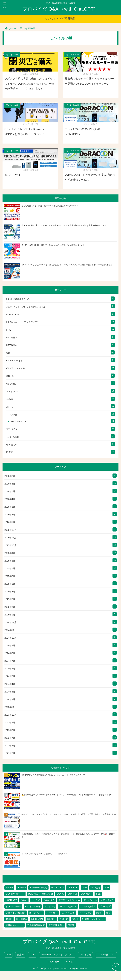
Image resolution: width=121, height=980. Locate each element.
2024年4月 (10, 684)
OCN (9, 353)
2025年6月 (10, 576)
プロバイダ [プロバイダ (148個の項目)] (105, 906)
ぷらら (10, 407)
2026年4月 (10, 499)
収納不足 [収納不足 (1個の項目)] (64, 919)
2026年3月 (10, 507)
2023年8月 (10, 730)
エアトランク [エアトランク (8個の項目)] (107, 900)
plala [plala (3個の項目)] (98, 894)
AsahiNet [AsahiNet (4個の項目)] (21, 888)
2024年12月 (10, 622)
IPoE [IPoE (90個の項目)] (84, 888)
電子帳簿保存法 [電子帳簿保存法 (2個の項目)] (56, 925)
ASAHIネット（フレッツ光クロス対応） (26, 307)
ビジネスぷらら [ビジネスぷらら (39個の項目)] (33, 906)
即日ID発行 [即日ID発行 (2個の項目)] (22, 919)
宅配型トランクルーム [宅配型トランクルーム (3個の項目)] (93, 919)
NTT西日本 (12, 345)
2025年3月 (10, 599)
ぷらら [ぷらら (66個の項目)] (24, 900)
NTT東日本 (12, 338)
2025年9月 (10, 553)
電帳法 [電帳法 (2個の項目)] (71, 925)
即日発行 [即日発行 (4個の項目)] (51, 919)
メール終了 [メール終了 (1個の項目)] (52, 913)
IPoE (9, 330)
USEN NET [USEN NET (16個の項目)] (11, 900)
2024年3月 (10, 692)
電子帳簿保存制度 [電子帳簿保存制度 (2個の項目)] (36, 925)
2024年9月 (10, 645)
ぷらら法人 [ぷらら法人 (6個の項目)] (49, 900)
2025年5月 (10, 584)
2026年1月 (10, 522)
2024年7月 (10, 661)
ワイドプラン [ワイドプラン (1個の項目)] (86, 913)
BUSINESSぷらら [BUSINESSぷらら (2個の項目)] (39, 888)
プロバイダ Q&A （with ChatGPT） (60, 9)
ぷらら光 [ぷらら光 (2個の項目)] (35, 900)
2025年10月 (10, 545)
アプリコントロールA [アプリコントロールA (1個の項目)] (69, 900)
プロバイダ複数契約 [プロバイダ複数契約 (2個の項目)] (16, 913)
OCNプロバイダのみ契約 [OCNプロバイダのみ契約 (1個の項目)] (40, 894)
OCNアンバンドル (15, 368)
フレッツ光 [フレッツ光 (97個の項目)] (50, 906)
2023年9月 (10, 723)
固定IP (10, 452)
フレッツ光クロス (18, 421)
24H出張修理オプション (18, 299)
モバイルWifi (27, 28)
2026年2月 (10, 515)
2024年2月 (10, 699)
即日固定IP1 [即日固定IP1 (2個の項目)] (37, 919)
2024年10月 (10, 638)
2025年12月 (10, 530)
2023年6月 (10, 746)
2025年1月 (10, 615)
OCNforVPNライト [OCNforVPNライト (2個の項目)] (15, 894)
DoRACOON (13, 314)
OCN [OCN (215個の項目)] (106, 888)
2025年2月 (10, 607)
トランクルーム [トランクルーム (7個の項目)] (13, 906)
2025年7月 (10, 568)
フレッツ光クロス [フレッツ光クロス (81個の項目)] (68, 906)
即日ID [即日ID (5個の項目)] (9, 919)
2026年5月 (10, 491)
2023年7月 (10, 738)
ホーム (11, 28)
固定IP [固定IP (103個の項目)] (75, 919)
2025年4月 (10, 592)
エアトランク (13, 391)
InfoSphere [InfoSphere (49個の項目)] (73, 888)
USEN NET (12, 384)
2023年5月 (10, 753)
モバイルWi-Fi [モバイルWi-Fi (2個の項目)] (68, 913)
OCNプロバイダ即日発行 (61, 19)
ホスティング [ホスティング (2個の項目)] (36, 913)
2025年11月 (10, 538)
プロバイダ (12, 429)
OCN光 (10, 376)
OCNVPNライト (14, 361)
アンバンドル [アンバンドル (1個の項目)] (90, 900)
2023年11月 (10, 707)
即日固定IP (12, 445)
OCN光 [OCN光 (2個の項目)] (60, 894)
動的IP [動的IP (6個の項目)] (99, 913)
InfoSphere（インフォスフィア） (23, 322)
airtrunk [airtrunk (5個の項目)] (9, 888)
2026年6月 (10, 484)
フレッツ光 (12, 415)
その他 (10, 399)
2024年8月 (10, 653)
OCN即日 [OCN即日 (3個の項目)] (72, 894)
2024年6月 (10, 669)
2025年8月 (10, 561)
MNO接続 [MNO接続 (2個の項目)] (95, 888)
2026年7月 (10, 476)
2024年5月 (10, 676)
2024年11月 (10, 630)
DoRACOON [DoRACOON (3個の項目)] (57, 888)
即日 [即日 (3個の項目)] (108, 913)
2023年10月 (10, 715)
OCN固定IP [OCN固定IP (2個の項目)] (86, 894)
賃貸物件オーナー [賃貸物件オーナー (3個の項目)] (14, 925)
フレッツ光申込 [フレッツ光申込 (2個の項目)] (88, 906)
